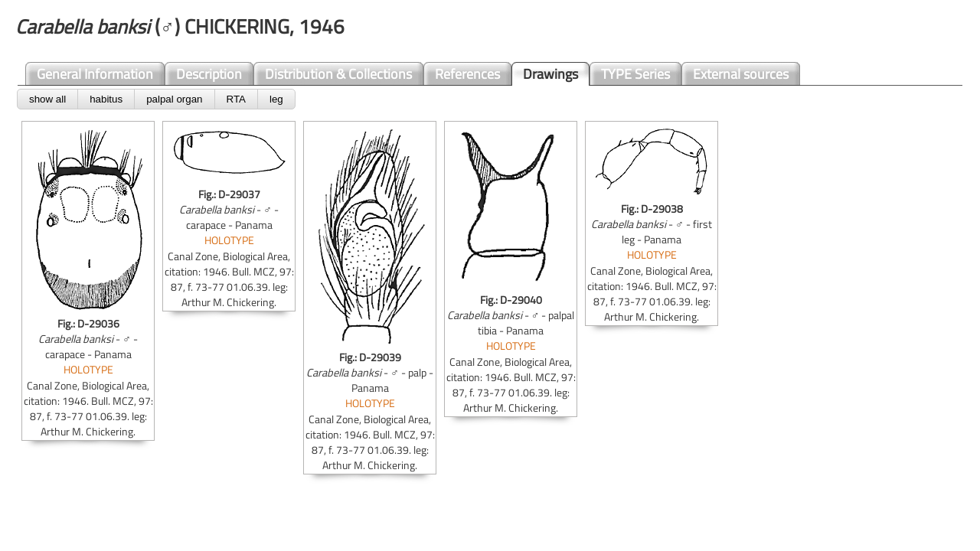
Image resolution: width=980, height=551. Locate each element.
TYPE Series (635, 74)
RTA (236, 99)
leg (276, 99)
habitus (106, 99)
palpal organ (174, 99)
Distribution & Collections (338, 74)
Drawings (550, 74)
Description (209, 74)
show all (47, 99)
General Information (95, 74)
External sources (741, 74)
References (467, 74)
